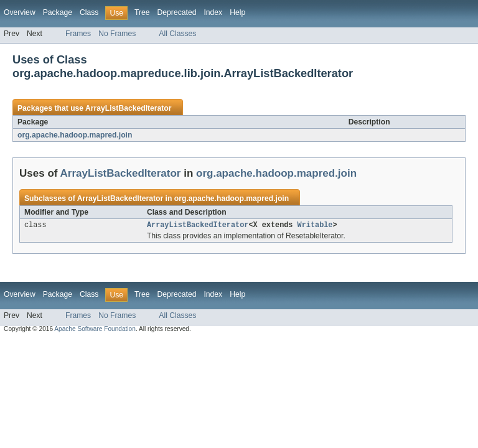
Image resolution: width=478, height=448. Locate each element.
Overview (20, 12)
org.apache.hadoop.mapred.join (75, 135)
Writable (315, 226)
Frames (78, 34)
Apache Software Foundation (95, 330)
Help (237, 12)
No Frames (117, 34)
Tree (142, 12)
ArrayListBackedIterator (129, 108)
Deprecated (177, 12)
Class (89, 12)
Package (58, 12)
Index (213, 12)
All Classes (177, 34)
